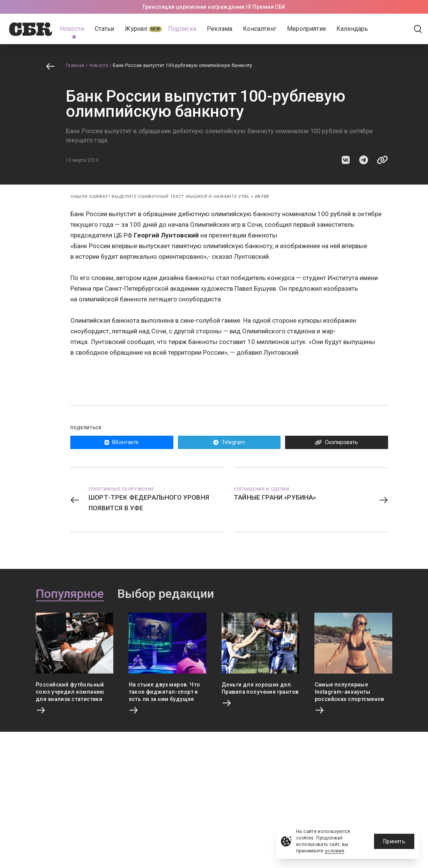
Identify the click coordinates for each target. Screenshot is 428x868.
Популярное (70, 594)
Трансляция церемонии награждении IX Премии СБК (214, 7)
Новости (99, 65)
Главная (75, 65)
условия (335, 851)
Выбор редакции (166, 594)
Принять (394, 841)
